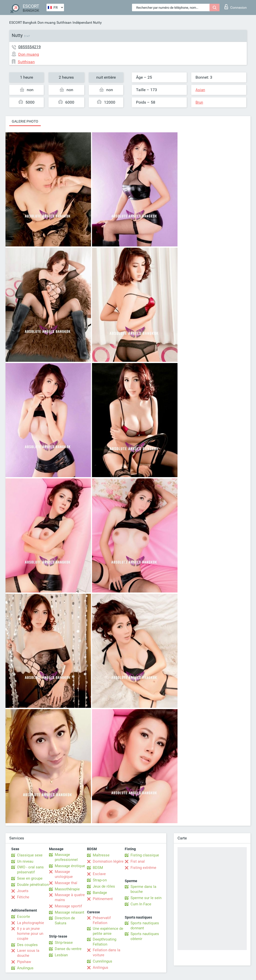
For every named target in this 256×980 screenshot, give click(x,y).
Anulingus (25, 968)
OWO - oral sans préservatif (30, 870)
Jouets (23, 891)
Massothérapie (67, 889)
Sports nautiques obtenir (145, 936)
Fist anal (138, 861)
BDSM (98, 868)
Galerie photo (25, 121)
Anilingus (100, 968)
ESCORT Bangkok (23, 22)
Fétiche (23, 897)
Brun (199, 102)
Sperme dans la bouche (143, 889)
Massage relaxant (69, 912)
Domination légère (108, 861)
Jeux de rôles (104, 886)
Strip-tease (64, 943)
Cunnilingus (102, 961)
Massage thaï (66, 883)
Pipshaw (24, 962)
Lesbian (61, 955)
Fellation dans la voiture (106, 953)
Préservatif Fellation (102, 920)
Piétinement (103, 899)
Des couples (27, 945)
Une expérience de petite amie (108, 931)
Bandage (100, 893)
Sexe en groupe (30, 878)
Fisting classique (145, 855)
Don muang (46, 22)
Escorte (23, 917)
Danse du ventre (68, 949)
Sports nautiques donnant (145, 926)
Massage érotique (70, 866)
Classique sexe (30, 855)
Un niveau (25, 861)
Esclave (99, 874)
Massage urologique (64, 874)
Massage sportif (68, 906)
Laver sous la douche (28, 953)
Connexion (236, 7)
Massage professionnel (66, 857)
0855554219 (29, 47)
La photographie (30, 923)
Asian (200, 90)
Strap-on (100, 880)
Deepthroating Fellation (104, 942)
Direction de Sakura (65, 921)
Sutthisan (64, 22)
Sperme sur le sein (146, 898)
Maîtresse (101, 855)
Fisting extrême (143, 868)
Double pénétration (33, 885)
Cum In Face (141, 904)
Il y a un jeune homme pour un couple (30, 934)
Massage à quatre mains (70, 897)
